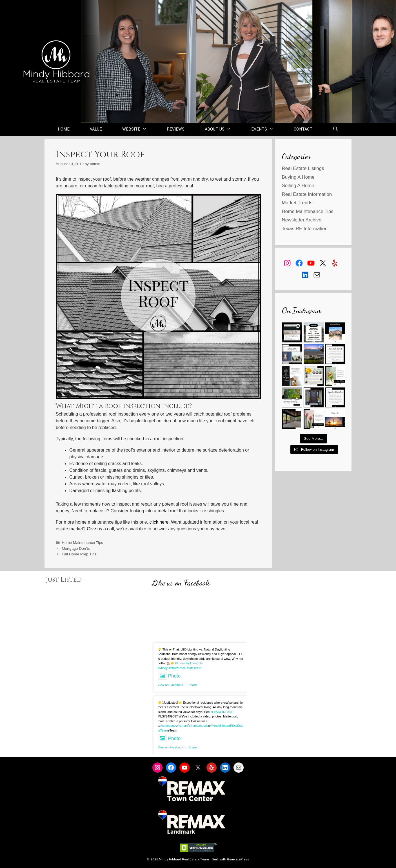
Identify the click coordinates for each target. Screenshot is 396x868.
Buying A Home (298, 177)
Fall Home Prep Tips (79, 554)
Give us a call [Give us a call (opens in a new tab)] (100, 529)
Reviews (176, 129)
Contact (303, 129)
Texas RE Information (305, 229)
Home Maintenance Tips (82, 543)
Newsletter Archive (302, 220)
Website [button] (140, 129)
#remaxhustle (199, 726)
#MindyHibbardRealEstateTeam (180, 668)
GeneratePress (238, 859)
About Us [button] (223, 129)
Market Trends (297, 203)
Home (64, 129)
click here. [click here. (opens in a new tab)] (160, 522)
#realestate (168, 726)
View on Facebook (170, 685)
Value (96, 129)
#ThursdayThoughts (189, 663)
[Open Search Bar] (336, 129)
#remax (182, 726)
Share (193, 685)
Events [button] (267, 129)
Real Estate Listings (303, 168)
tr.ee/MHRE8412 (223, 712)
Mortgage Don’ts (76, 549)
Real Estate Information (307, 194)
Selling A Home (298, 186)
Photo (169, 676)
